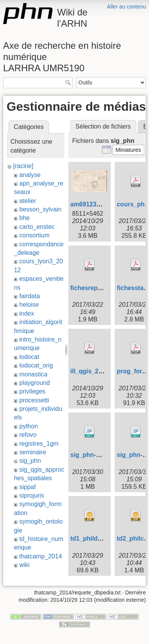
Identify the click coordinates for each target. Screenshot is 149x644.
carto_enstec (37, 227)
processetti (34, 400)
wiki (25, 565)
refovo (28, 435)
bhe (25, 218)
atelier (28, 201)
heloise (29, 305)
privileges (32, 391)
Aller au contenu (126, 7)
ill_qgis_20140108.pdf (102, 371)
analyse (30, 175)
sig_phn (30, 461)
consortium (34, 235)
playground (35, 383)
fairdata (30, 296)
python (29, 426)
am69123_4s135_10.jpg (104, 204)
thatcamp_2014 (41, 556)
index (27, 313)
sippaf (28, 487)
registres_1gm (39, 444)
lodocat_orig (36, 365)
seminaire (33, 452)
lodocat (29, 357)
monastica (33, 374)
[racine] (23, 166)
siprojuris (32, 495)
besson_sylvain (40, 209)
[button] (128, 150)
